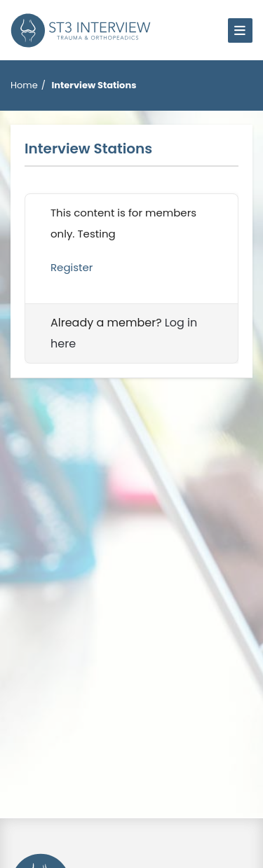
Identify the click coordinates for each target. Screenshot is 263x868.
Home (24, 85)
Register (72, 267)
